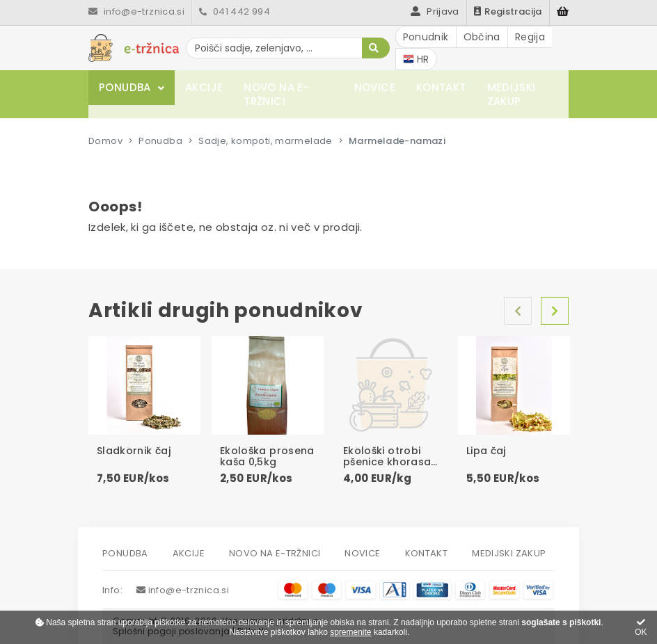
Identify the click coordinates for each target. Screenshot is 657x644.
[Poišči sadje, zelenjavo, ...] (288, 48)
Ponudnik (426, 37)
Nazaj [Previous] (518, 311)
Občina (482, 37)
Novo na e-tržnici (276, 94)
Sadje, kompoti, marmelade (265, 141)
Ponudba (125, 87)
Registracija (508, 11)
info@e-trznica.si (136, 11)
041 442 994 (235, 11)
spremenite (350, 632)
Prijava (435, 11)
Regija (530, 37)
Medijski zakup (512, 94)
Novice (375, 87)
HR (416, 59)
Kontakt (441, 87)
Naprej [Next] (555, 311)
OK (641, 628)
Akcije (204, 87)
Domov (105, 141)
